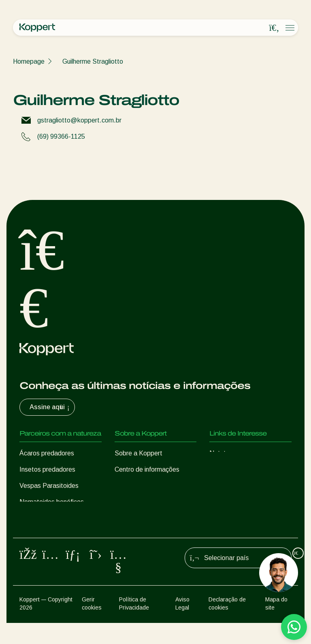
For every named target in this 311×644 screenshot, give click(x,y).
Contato (126, 502)
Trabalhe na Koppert (144, 486)
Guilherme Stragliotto (93, 61)
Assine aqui (50, 407)
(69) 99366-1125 (61, 136)
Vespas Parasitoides (49, 486)
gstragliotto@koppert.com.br (79, 120)
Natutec (221, 453)
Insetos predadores (47, 469)
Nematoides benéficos (52, 502)
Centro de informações (147, 469)
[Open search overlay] (274, 28)
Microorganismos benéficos (58, 518)
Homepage (29, 61)
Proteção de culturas (49, 534)
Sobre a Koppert (138, 453)
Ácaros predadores (47, 453)
